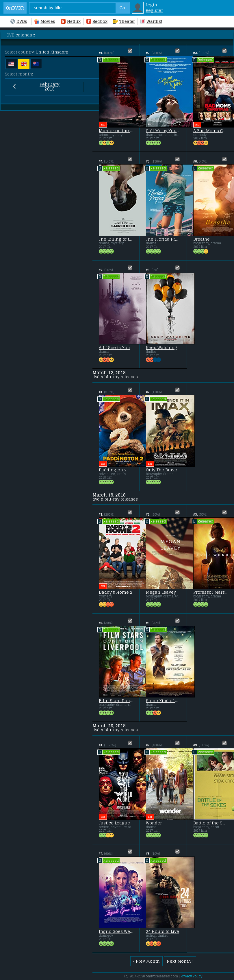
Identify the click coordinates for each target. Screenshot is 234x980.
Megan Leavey (161, 592)
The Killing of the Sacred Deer (116, 239)
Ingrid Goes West (116, 931)
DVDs (19, 21)
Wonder (154, 823)
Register (154, 10)
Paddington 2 (113, 470)
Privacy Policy (191, 976)
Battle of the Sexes (210, 823)
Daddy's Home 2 (116, 592)
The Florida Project (163, 239)
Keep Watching (161, 348)
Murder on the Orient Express (116, 131)
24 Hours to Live (162, 931)
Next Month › (180, 961)
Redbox (97, 21)
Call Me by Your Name (163, 131)
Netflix (71, 21)
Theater (124, 21)
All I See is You (114, 348)
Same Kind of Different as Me (163, 701)
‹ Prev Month (146, 961)
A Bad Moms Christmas (210, 131)
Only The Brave (161, 470)
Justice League (114, 823)
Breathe (201, 239)
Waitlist (151, 21)
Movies (45, 21)
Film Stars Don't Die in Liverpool (116, 701)
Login (151, 5)
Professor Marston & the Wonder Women (210, 592)
